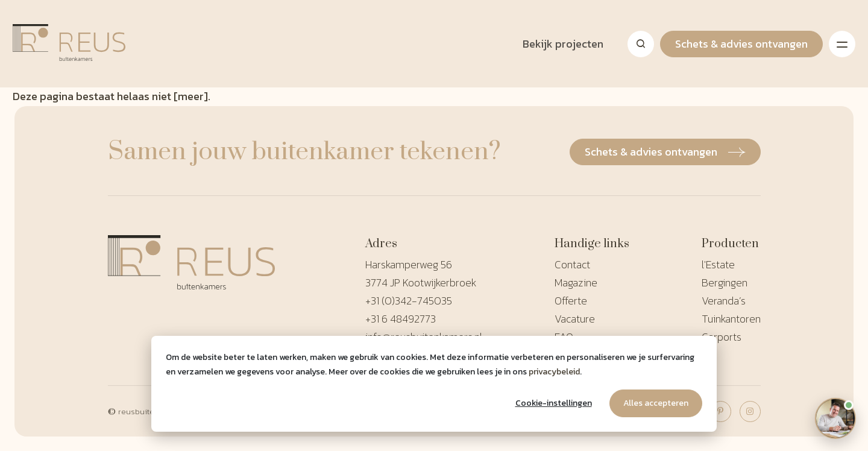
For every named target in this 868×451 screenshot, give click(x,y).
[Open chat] (835, 418)
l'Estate (718, 264)
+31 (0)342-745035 (409, 301)
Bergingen (725, 282)
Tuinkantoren (731, 319)
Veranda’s (724, 301)
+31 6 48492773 (401, 319)
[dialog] (434, 384)
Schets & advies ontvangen (741, 44)
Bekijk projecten (563, 44)
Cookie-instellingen (554, 403)
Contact (572, 264)
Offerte (571, 301)
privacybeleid (554, 372)
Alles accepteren (656, 403)
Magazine (576, 282)
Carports (722, 337)
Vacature (575, 319)
